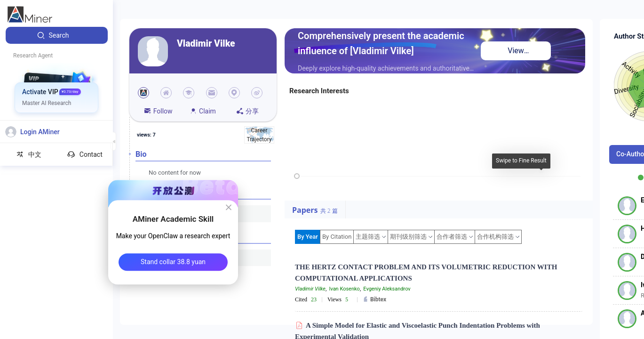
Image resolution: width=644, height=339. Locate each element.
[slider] (297, 176)
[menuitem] (57, 35)
